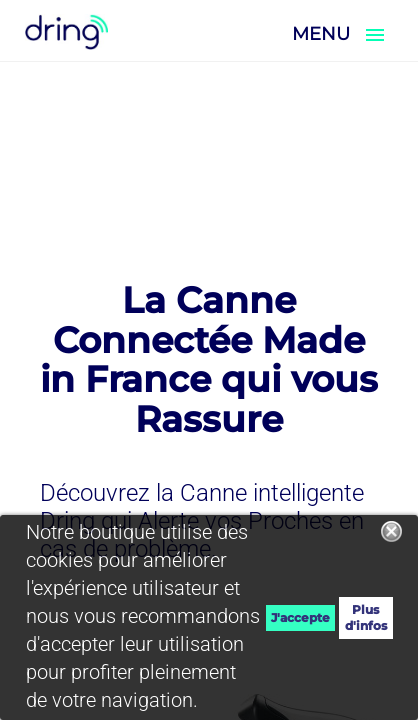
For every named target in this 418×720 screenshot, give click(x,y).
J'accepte (300, 617)
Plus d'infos (366, 617)
